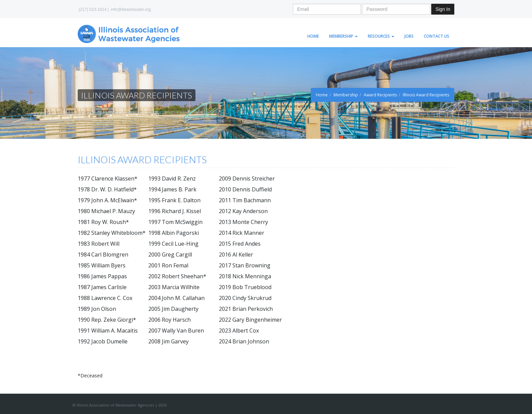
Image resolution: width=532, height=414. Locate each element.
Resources (381, 36)
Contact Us (436, 36)
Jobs (409, 36)
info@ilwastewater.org (131, 10)
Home (313, 36)
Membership (343, 36)
